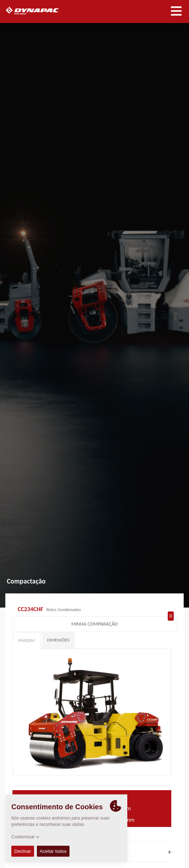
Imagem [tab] (26, 640)
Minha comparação (123, 622)
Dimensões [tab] (58, 640)
